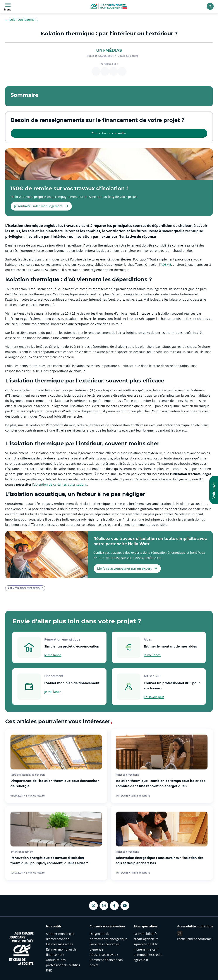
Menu (8, 6)
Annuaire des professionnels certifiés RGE (63, 965)
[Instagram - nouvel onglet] (104, 906)
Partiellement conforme (194, 939)
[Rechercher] (210, 6)
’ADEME (166, 265)
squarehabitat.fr (146, 944)
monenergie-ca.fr (146, 949)
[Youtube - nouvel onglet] (125, 906)
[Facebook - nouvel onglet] (114, 906)
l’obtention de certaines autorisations (60, 484)
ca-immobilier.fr (145, 934)
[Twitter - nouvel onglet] (93, 906)
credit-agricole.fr (146, 939)
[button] (214, 490)
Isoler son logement (21, 20)
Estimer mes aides (59, 944)
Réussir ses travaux (104, 955)
